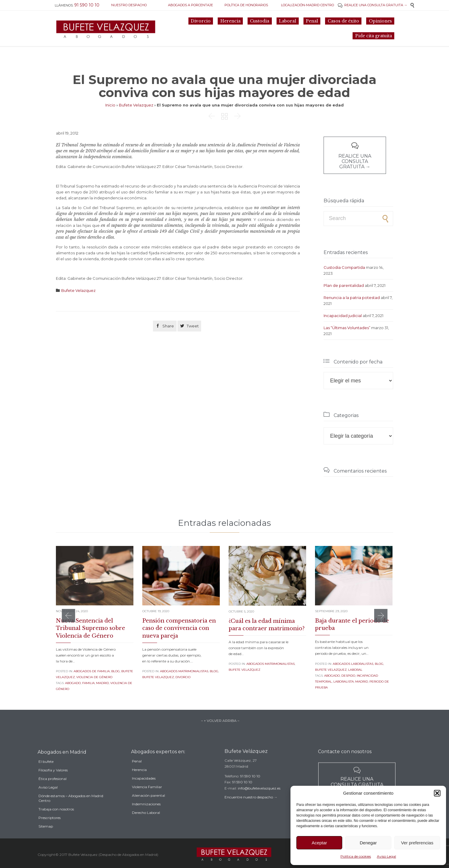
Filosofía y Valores (53, 782)
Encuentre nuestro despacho (249, 805)
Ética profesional (53, 791)
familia (88, 683)
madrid (102, 683)
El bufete (46, 774)
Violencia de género (94, 677)
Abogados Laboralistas (353, 664)
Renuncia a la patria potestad (352, 298)
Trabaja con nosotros (56, 821)
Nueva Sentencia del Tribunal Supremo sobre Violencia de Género (91, 628)
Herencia (139, 780)
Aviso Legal (386, 856)
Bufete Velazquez (136, 105)
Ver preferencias (417, 843)
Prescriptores (50, 830)
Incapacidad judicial (343, 316)
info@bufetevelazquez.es (259, 796)
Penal (137, 771)
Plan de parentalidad (344, 285)
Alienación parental (148, 806)
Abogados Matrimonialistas (184, 671)
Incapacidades (144, 789)
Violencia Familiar (147, 797)
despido (348, 676)
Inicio (110, 105)
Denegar (368, 843)
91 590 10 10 (250, 784)
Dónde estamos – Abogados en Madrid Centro (71, 810)
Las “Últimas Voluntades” (347, 328)
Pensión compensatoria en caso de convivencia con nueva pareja (179, 628)
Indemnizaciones (146, 814)
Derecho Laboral (146, 823)
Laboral (355, 670)
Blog (116, 671)
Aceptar (319, 843)
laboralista (344, 682)
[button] (437, 793)
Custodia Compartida (344, 267)
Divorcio (183, 677)
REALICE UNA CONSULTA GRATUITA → (373, 5)
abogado (73, 683)
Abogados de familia (92, 671)
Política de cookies (356, 856)
